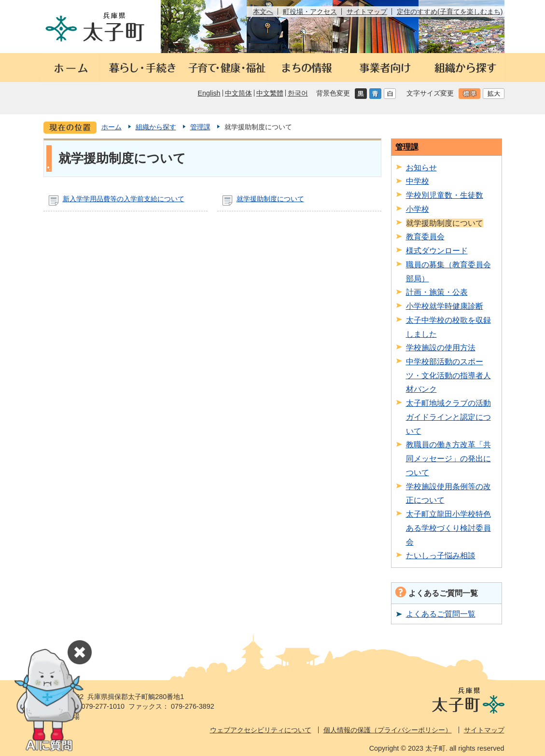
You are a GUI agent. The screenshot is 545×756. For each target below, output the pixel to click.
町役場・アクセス (310, 12)
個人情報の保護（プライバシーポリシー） (388, 730)
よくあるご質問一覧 (441, 614)
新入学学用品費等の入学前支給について (124, 199)
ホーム (112, 127)
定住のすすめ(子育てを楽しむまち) (450, 12)
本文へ (263, 12)
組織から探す (156, 127)
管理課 (200, 127)
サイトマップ (367, 12)
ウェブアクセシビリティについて (261, 730)
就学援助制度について (270, 199)
